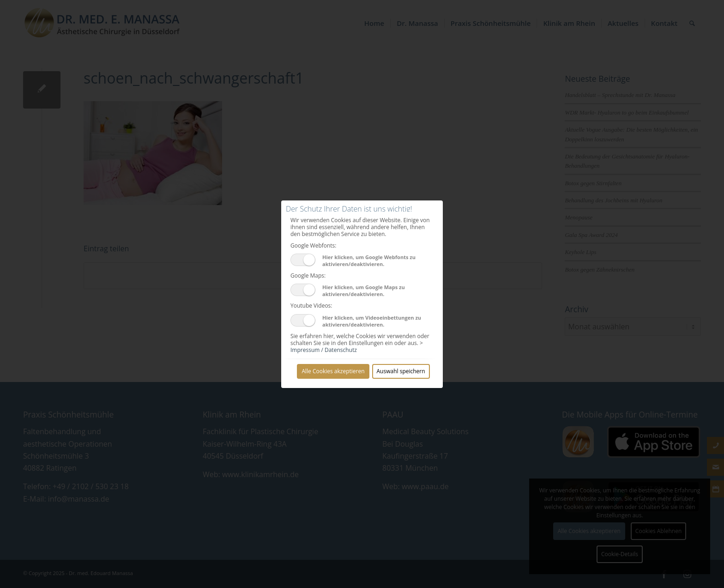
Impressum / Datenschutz (324, 350)
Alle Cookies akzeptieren (333, 371)
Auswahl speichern (401, 371)
